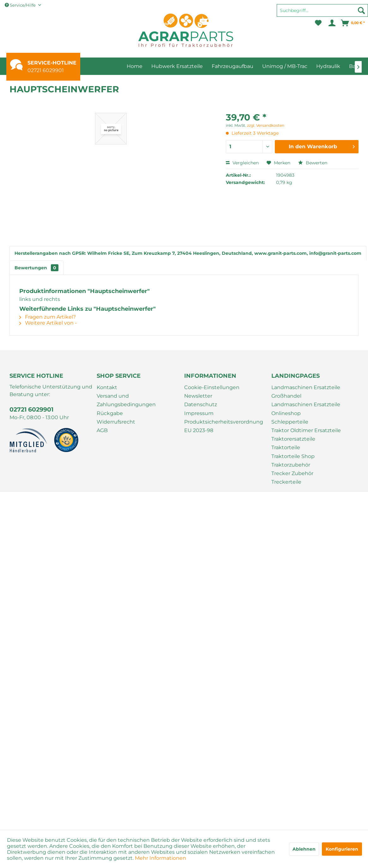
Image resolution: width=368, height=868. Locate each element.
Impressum (199, 413)
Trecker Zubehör (292, 473)
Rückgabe (110, 413)
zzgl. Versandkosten (266, 125)
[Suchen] (361, 10)
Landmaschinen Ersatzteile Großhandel (306, 392)
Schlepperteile (290, 422)
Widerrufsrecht (116, 422)
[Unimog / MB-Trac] (285, 66)
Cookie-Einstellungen (212, 387)
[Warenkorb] (353, 23)
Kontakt (107, 387)
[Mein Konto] (332, 23)
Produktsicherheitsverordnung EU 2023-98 (224, 426)
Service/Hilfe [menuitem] (21, 5)
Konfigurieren (342, 849)
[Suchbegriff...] (322, 10)
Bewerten (313, 163)
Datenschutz (201, 404)
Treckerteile (286, 482)
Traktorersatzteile (293, 439)
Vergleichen (242, 163)
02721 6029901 (46, 70)
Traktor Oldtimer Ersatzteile (306, 430)
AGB (102, 430)
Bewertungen (36, 268)
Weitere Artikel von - (48, 323)
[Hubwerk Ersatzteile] (177, 66)
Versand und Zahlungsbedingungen (126, 400)
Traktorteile (286, 447)
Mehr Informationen (160, 858)
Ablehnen (304, 849)
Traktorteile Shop (293, 456)
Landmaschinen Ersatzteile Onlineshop (306, 409)
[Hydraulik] (328, 66)
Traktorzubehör (291, 465)
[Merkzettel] (318, 23)
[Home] (135, 66)
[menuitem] (322, 13)
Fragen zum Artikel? (48, 317)
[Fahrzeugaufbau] (232, 66)
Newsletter (198, 396)
